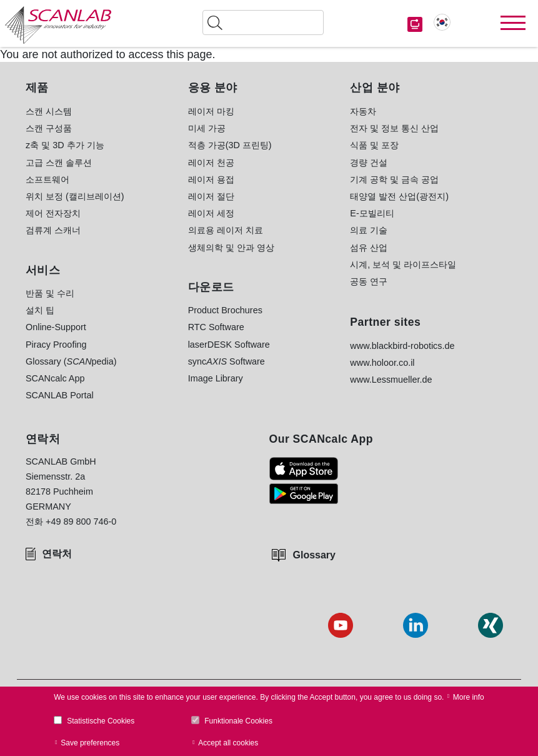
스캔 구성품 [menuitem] (49, 128)
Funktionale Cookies (238, 721)
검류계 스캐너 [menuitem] (53, 230)
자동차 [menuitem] (363, 111)
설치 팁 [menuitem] (40, 310)
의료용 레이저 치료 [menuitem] (226, 230)
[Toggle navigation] (513, 23)
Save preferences (90, 743)
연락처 (57, 554)
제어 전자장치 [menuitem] (53, 213)
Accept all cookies (228, 743)
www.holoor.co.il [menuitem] (382, 363)
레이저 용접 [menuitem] (211, 179)
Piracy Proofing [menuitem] (56, 345)
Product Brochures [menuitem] (225, 310)
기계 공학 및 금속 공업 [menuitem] (394, 179)
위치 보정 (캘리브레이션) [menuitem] (75, 196)
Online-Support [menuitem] (56, 327)
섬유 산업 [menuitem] (369, 248)
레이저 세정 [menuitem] (211, 213)
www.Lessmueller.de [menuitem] (391, 380)
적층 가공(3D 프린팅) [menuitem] (230, 145)
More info (469, 697)
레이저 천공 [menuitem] (211, 163)
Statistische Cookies (101, 721)
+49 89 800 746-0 (81, 522)
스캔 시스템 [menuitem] (49, 111)
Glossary (314, 555)
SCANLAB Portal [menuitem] (60, 395)
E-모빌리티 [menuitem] (372, 213)
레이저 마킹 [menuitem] (211, 111)
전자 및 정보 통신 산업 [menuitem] (394, 128)
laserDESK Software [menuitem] (229, 345)
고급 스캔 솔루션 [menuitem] (59, 163)
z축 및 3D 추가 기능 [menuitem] (65, 145)
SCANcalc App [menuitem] (55, 378)
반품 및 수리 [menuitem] (50, 293)
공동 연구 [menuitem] (369, 281)
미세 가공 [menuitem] (207, 128)
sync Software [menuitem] (227, 361)
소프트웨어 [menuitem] (47, 179)
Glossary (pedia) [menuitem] (71, 361)
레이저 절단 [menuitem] (211, 196)
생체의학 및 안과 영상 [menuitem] (231, 248)
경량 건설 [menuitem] (369, 163)
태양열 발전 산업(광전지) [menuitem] (399, 196)
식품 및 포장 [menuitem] (374, 145)
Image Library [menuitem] (216, 378)
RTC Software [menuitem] (216, 327)
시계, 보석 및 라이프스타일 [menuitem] (403, 265)
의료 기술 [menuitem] (369, 230)
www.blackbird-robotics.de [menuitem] (402, 346)
